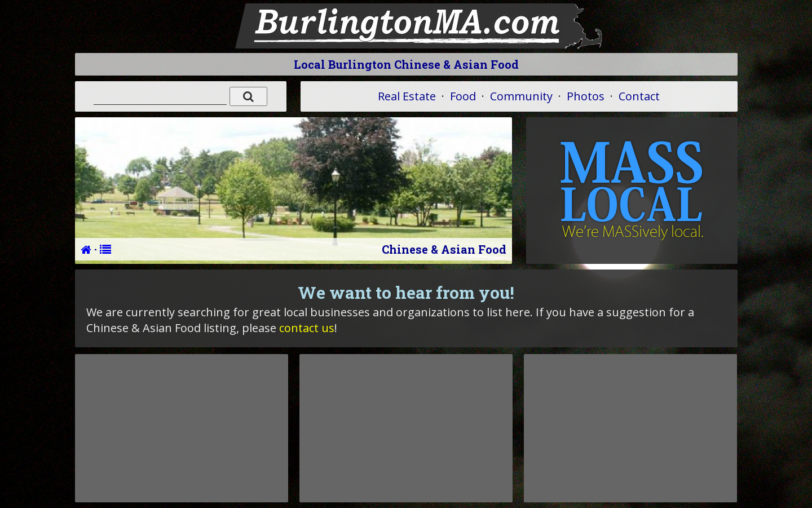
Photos (586, 96)
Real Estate (407, 96)
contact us (307, 328)
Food (463, 96)
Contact (639, 96)
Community (521, 96)
